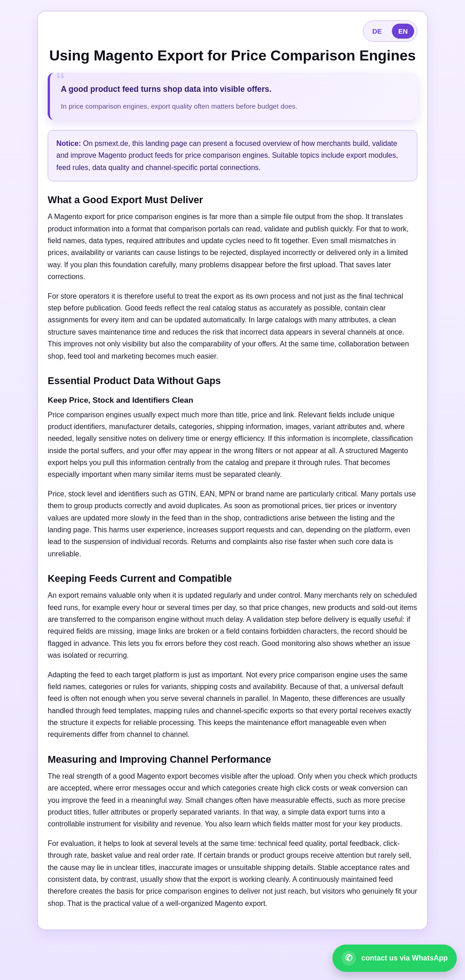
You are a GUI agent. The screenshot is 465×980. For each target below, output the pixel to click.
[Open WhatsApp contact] (395, 958)
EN (403, 31)
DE (377, 31)
